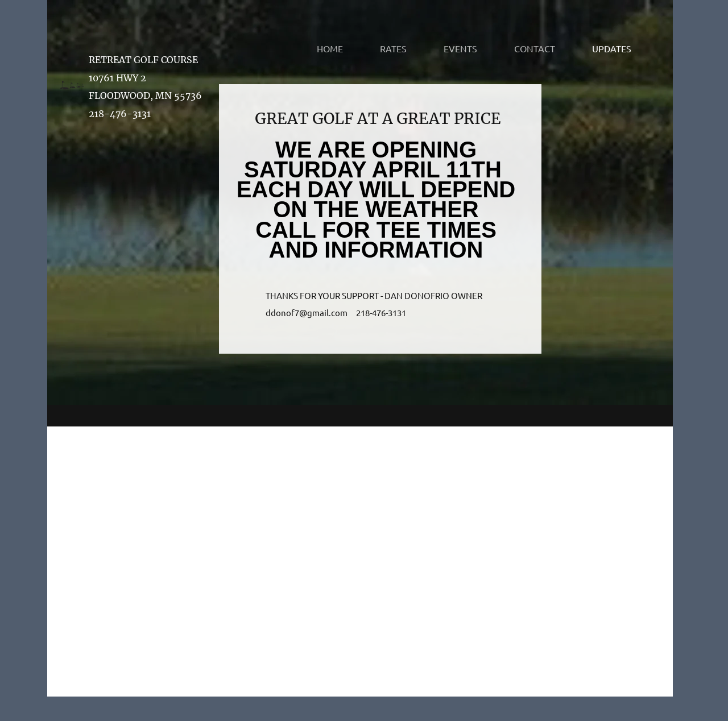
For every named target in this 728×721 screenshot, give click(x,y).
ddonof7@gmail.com (307, 312)
